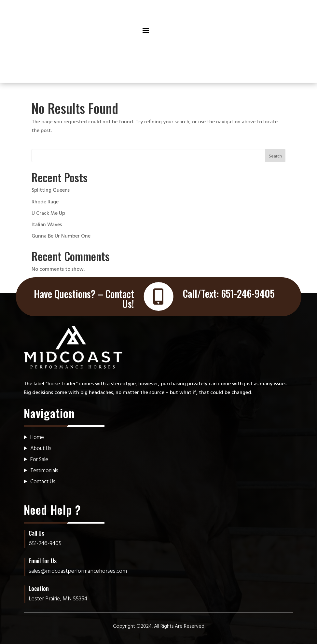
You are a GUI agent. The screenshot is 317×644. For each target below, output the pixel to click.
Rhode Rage (45, 202)
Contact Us (43, 482)
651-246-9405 (248, 293)
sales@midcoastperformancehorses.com (78, 571)
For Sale (39, 460)
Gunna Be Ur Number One (61, 236)
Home (37, 438)
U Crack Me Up (48, 213)
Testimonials (44, 471)
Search (275, 156)
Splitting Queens (51, 190)
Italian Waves (47, 225)
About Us (41, 449)
